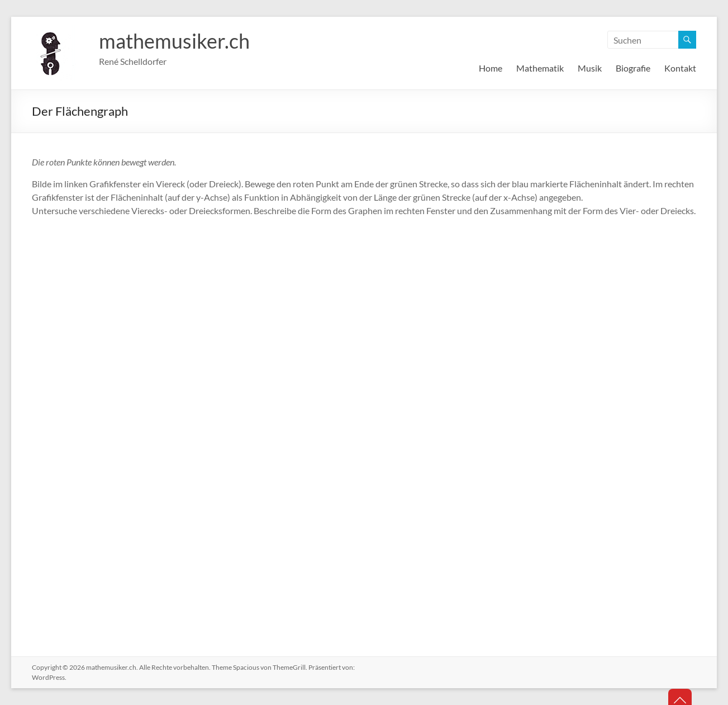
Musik (590, 68)
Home (491, 68)
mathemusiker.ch (174, 41)
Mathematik (540, 68)
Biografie (633, 68)
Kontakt (680, 68)
